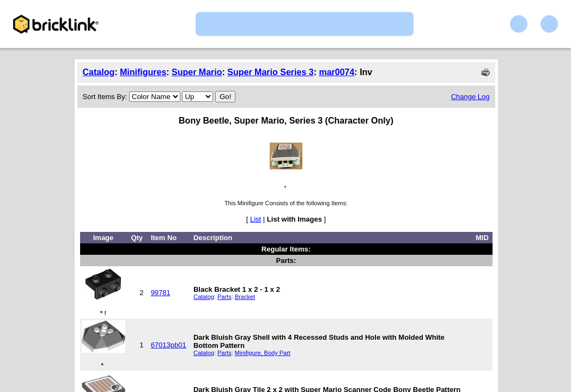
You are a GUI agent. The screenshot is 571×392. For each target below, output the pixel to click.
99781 (161, 293)
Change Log (470, 97)
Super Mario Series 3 (270, 72)
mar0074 (336, 72)
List (256, 219)
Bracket (245, 297)
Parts (224, 297)
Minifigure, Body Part (263, 353)
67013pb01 (169, 345)
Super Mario (197, 72)
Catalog (99, 72)
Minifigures (143, 72)
